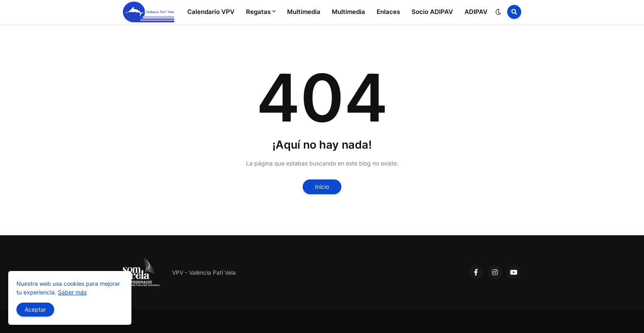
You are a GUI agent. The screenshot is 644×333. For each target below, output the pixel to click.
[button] (498, 12)
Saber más (72, 292)
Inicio (322, 187)
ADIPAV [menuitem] (476, 12)
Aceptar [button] (35, 309)
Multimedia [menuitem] (304, 12)
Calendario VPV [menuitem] (211, 12)
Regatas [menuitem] (258, 12)
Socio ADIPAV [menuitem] (432, 12)
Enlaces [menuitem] (388, 12)
